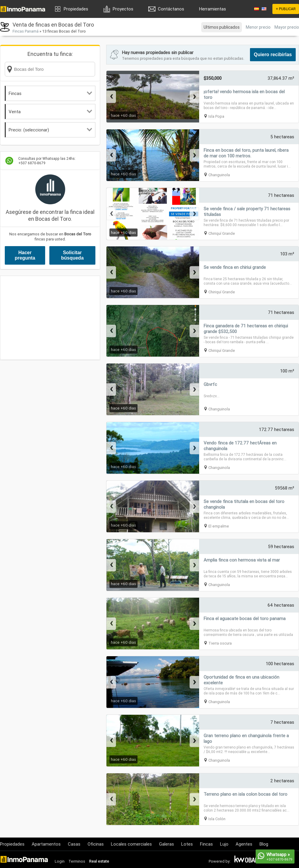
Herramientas (213, 9)
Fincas (50, 93)
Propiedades (76, 9)
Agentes (244, 844)
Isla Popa (216, 116)
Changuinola (219, 175)
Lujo (224, 844)
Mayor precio (287, 27)
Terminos (77, 861)
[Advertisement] (50, 318)
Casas (74, 844)
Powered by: (220, 861)
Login (60, 861)
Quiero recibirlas (273, 55)
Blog (264, 844)
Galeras (167, 844)
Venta (50, 112)
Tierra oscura (220, 643)
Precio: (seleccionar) (50, 130)
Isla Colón (217, 819)
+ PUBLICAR (286, 9)
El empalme (219, 526)
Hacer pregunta (25, 255)
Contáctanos (171, 9)
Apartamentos (46, 844)
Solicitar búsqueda (72, 255)
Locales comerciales (131, 844)
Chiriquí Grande (222, 233)
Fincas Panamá (26, 31)
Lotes (187, 844)
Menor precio (258, 27)
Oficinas (96, 844)
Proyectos (123, 9)
